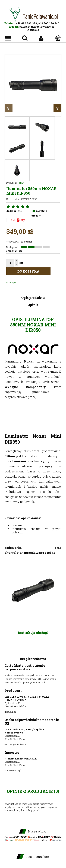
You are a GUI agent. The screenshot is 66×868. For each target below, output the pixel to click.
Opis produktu (33, 298)
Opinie (33, 305)
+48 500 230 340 (49, 23)
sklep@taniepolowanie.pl (37, 27)
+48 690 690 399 (26, 23)
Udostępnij (12, 282)
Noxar (21, 183)
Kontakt (33, 30)
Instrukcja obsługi (33, 632)
